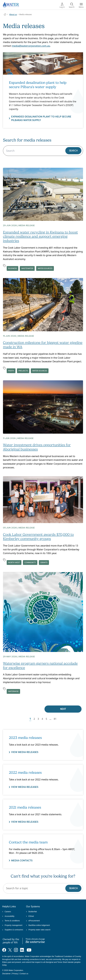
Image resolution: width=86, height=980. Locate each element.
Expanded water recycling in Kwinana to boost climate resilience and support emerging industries (40, 237)
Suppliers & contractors (13, 930)
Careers (7, 912)
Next (63, 709)
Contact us (24, 974)
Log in (62, 5)
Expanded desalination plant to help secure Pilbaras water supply (41, 118)
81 (55, 719)
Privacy (15, 974)
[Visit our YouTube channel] (29, 950)
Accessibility (8, 916)
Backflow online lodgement (38, 925)
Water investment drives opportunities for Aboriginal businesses (37, 447)
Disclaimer (6, 974)
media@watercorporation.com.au (31, 46)
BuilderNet (31, 912)
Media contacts (22, 861)
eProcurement (33, 921)
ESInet (30, 916)
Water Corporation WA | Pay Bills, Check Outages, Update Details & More (5, 14)
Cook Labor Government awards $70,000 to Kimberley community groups (38, 537)
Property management (12, 925)
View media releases (25, 822)
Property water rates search (38, 930)
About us (13, 14)
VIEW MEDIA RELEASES (25, 752)
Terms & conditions (11, 921)
